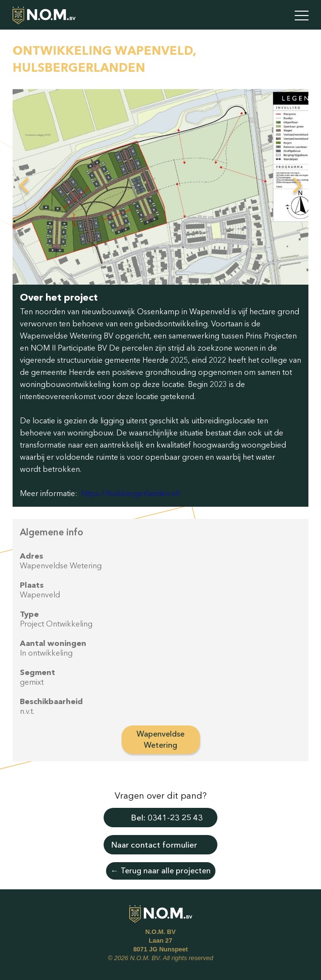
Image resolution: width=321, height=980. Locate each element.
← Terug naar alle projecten (161, 870)
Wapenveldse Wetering (160, 739)
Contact (277, 16)
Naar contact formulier (154, 844)
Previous (24, 186)
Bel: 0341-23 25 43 (167, 817)
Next (297, 186)
